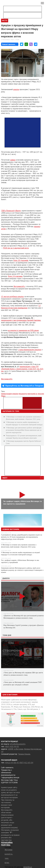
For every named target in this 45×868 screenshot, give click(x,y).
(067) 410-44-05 (12, 746)
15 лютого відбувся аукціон (12, 296)
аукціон (16, 89)
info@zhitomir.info (18, 744)
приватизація (6, 394)
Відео (5, 478)
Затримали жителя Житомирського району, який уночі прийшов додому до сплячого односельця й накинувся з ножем (22, 570)
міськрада (23, 394)
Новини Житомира (11, 529)
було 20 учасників (21, 260)
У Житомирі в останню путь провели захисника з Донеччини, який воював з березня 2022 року (19, 546)
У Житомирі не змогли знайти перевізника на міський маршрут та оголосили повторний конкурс (20, 554)
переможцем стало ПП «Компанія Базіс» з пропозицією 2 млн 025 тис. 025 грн (22, 369)
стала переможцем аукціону (30, 350)
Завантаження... (9, 44)
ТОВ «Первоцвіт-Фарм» (11, 211)
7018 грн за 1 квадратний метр (16, 248)
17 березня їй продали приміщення (21, 307)
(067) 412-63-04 (26, 763)
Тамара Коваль (24, 754)
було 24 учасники (15, 276)
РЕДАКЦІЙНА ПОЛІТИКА (7, 844)
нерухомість (32, 394)
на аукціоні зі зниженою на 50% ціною (23, 330)
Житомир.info (19, 286)
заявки (13, 160)
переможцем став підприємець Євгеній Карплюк (21, 320)
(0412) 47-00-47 (12, 763)
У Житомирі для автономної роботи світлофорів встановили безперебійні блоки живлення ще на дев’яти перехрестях (24, 430)
